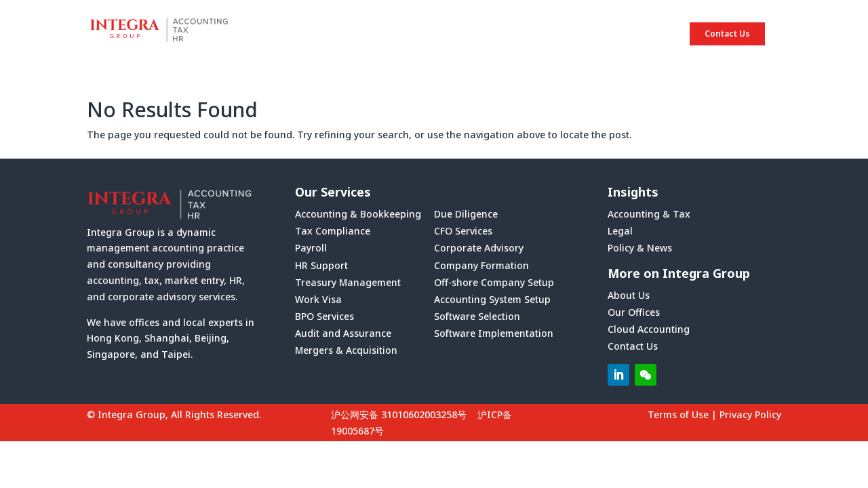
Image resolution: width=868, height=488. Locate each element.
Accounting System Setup (492, 299)
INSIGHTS (631, 34)
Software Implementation (494, 333)
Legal (620, 231)
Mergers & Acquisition (346, 350)
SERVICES (551, 34)
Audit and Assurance (343, 333)
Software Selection (477, 316)
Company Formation (481, 265)
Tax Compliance (333, 231)
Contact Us (727, 34)
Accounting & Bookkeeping (358, 214)
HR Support (321, 265)
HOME (397, 34)
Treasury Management (348, 282)
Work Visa (318, 299)
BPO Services (324, 316)
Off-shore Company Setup (494, 282)
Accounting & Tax (649, 214)
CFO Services (463, 231)
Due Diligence (466, 214)
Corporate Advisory (479, 248)
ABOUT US (470, 34)
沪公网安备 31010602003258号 (399, 414)
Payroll (311, 248)
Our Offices (634, 312)
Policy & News (640, 248)
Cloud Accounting (649, 329)
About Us (629, 295)
